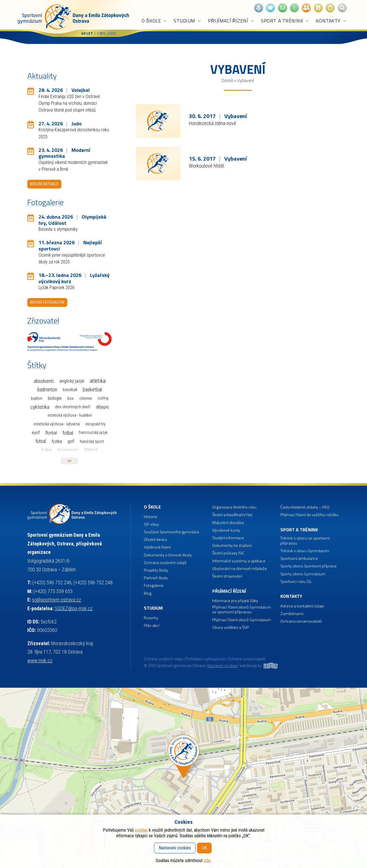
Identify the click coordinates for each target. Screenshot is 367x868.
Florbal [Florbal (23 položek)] (51, 433)
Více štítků (70, 461)
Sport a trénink (285, 21)
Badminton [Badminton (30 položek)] (47, 390)
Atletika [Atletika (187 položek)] (98, 381)
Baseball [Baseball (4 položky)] (70, 390)
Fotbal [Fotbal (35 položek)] (68, 433)
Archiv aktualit (44, 184)
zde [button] (207, 861)
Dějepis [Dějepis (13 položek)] (102, 407)
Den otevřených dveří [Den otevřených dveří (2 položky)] (73, 407)
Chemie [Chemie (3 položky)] (86, 398)
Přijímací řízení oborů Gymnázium (242, 620)
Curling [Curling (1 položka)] (103, 398)
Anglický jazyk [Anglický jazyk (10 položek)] (72, 381)
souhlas (141, 830)
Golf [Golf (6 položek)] (71, 441)
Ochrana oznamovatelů (301, 621)
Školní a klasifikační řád (232, 515)
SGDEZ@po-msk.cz (74, 608)
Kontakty (331, 21)
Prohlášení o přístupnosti (205, 659)
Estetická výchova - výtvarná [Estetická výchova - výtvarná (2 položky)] (57, 424)
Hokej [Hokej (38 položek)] (47, 450)
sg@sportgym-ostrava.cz (57, 600)
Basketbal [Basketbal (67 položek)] (92, 390)
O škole (154, 21)
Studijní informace (228, 538)
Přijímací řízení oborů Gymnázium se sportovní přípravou (242, 610)
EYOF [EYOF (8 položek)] (36, 433)
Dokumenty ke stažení (232, 546)
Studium (188, 21)
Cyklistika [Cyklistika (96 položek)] (40, 407)
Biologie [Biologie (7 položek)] (55, 398)
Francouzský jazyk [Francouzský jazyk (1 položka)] (93, 433)
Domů (227, 80)
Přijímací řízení (231, 21)
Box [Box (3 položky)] (71, 398)
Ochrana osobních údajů (163, 659)
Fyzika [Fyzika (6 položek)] (57, 441)
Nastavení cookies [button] (222, 666)
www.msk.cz (40, 661)
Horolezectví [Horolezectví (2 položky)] (68, 450)
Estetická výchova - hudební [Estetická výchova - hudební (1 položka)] (70, 415)
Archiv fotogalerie (47, 302)
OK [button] (204, 848)
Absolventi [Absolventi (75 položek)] (44, 381)
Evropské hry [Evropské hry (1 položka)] (95, 424)
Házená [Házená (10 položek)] (91, 450)
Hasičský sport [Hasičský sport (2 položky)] (92, 441)
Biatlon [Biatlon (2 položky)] (37, 398)
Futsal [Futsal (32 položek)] (41, 441)
